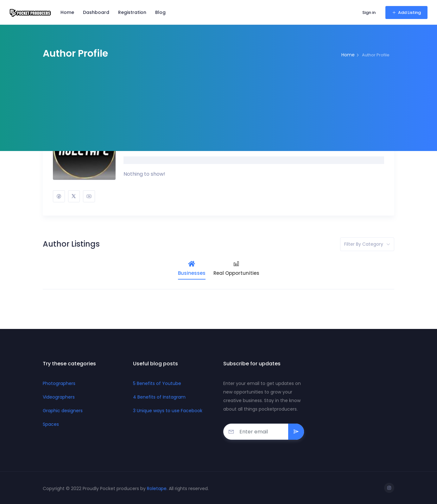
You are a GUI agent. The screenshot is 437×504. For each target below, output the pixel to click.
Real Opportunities (236, 268)
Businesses (192, 268)
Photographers (59, 383)
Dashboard (96, 12)
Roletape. (158, 488)
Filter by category (364, 244)
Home (67, 12)
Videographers (59, 397)
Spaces (51, 424)
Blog (160, 12)
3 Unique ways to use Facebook (168, 411)
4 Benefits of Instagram (159, 397)
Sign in (369, 13)
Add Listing (406, 13)
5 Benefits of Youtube (157, 383)
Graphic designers (63, 411)
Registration (132, 12)
